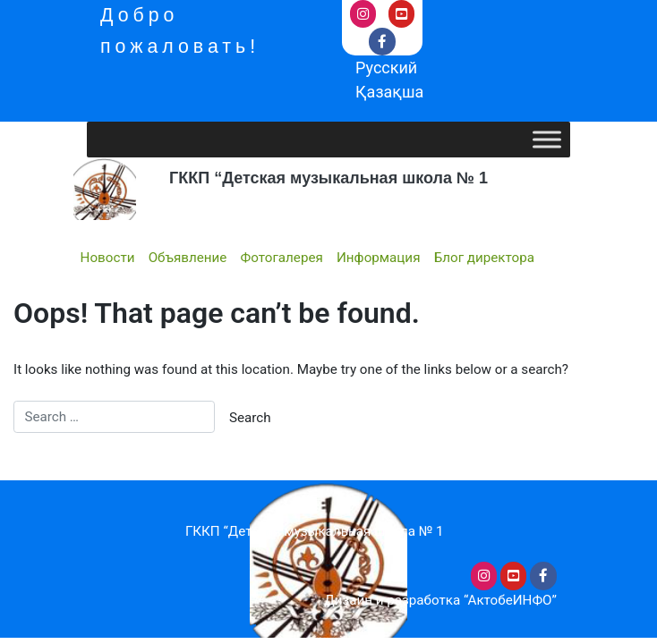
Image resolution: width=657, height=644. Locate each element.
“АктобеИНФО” (510, 600)
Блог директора (484, 258)
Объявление (188, 258)
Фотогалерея (282, 258)
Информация (378, 258)
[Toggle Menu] (547, 140)
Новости (108, 258)
